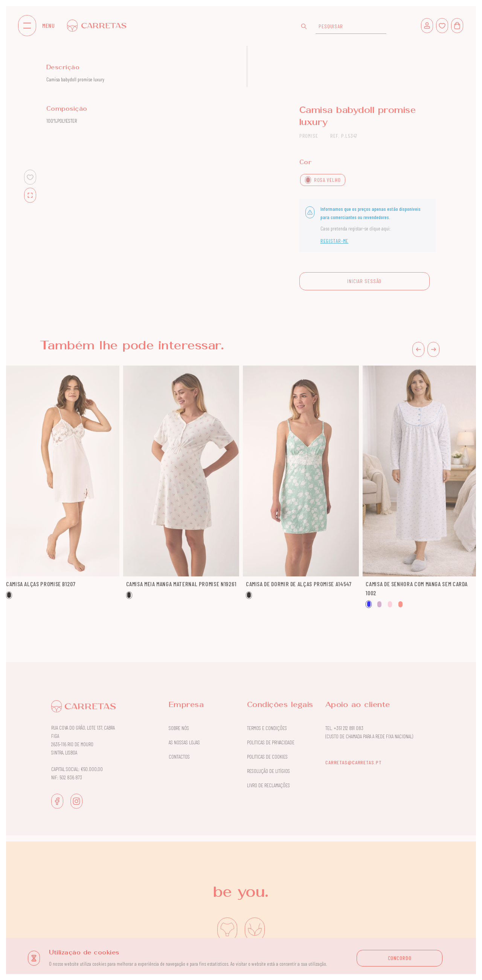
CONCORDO (400, 958)
